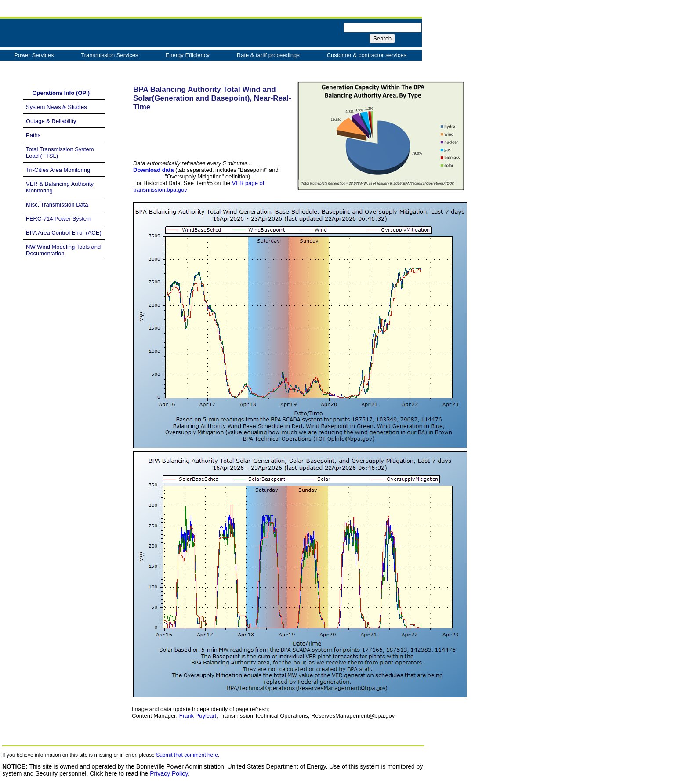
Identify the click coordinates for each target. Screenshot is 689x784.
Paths (33, 135)
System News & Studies (56, 107)
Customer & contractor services (367, 55)
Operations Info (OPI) (58, 93)
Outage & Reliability (51, 121)
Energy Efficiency (188, 55)
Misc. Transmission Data (57, 205)
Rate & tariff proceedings (268, 55)
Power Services (34, 55)
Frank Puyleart (198, 716)
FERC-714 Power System (59, 219)
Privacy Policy (169, 773)
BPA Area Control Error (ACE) (64, 233)
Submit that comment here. (188, 755)
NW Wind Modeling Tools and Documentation (63, 250)
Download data (153, 170)
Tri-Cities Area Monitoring (58, 170)
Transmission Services (109, 55)
